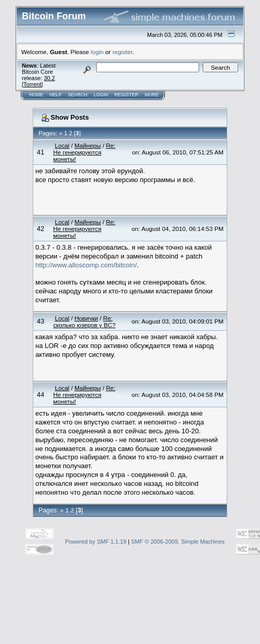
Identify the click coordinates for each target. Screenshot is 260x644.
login (97, 52)
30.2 (49, 78)
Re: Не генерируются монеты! (84, 152)
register (122, 52)
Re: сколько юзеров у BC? (84, 321)
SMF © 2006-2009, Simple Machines (178, 542)
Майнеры (88, 145)
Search (78, 95)
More (152, 95)
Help (56, 95)
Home (36, 95)
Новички (86, 318)
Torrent (32, 84)
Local (62, 145)
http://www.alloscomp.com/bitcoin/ (86, 265)
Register (126, 95)
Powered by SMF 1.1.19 (96, 542)
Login (101, 95)
